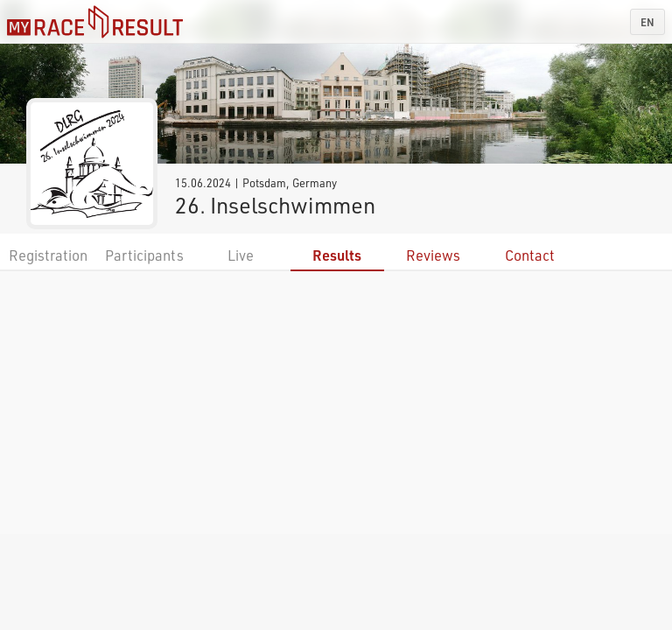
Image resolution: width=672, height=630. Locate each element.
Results (337, 255)
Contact (530, 255)
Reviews (433, 255)
